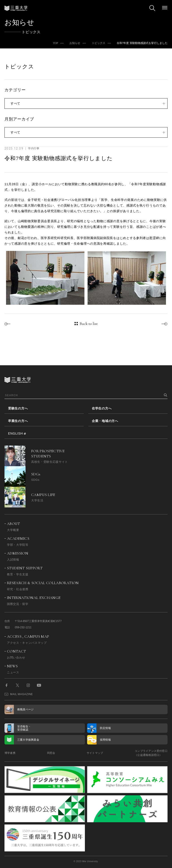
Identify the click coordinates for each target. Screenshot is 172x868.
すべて (15, 103)
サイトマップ (95, 753)
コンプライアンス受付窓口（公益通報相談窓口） (151, 753)
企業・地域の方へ (105, 421)
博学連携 (10, 753)
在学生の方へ (102, 408)
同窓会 (51, 753)
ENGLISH (15, 433)
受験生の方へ (18, 408)
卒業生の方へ (18, 421)
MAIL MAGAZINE (19, 694)
